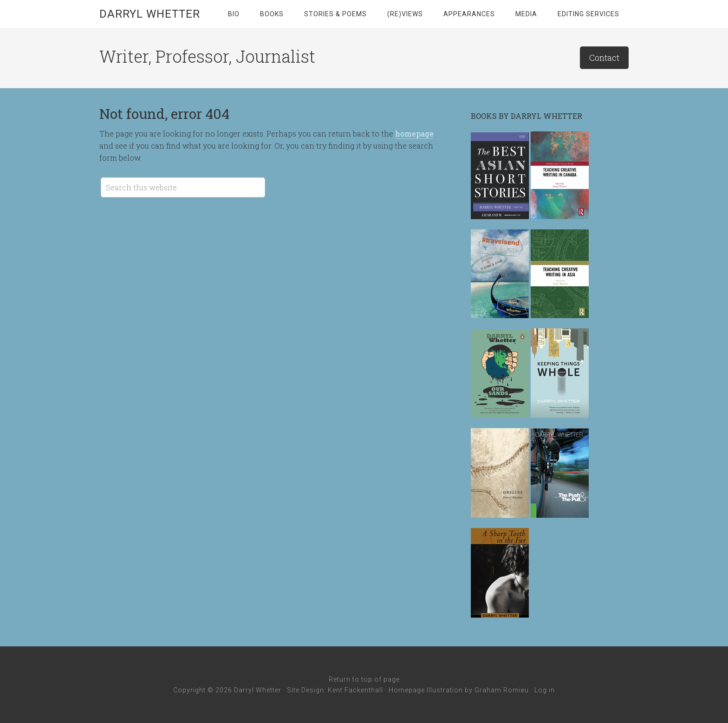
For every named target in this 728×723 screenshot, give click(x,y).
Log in (545, 690)
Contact (604, 58)
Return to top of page (364, 679)
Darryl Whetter (150, 14)
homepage (414, 134)
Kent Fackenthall (355, 690)
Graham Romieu (502, 690)
